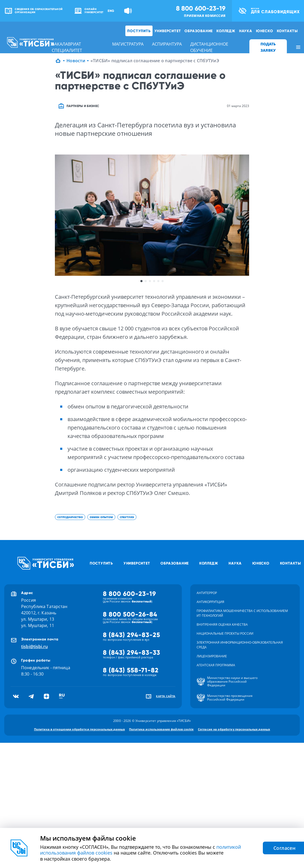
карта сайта (166, 696)
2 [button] (146, 281)
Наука (246, 31)
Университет (168, 31)
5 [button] (158, 281)
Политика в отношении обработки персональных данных (80, 729)
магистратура (128, 44)
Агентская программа (216, 665)
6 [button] (163, 281)
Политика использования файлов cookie (161, 729)
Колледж (226, 31)
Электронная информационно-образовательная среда (240, 645)
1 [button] (141, 281)
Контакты (287, 31)
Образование (199, 31)
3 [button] (150, 281)
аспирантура (167, 44)
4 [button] (154, 281)
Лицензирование (212, 656)
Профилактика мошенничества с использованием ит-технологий (242, 613)
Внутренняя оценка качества (222, 625)
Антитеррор (207, 593)
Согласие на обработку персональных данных (234, 729)
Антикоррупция (210, 602)
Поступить (139, 31)
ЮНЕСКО (265, 31)
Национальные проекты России (225, 633)
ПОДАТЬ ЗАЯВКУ (268, 47)
